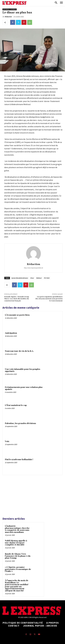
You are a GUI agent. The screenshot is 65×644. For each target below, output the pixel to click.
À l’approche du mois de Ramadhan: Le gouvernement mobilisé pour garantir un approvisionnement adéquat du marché (17, 586)
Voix (7, 441)
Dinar (32, 278)
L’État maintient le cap (16, 405)
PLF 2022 (47, 278)
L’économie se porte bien (17, 315)
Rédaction (8, 17)
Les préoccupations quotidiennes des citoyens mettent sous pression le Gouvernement (49, 299)
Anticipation (11, 333)
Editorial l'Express (10, 9)
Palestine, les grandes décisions (20, 423)
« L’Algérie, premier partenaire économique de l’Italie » (18, 569)
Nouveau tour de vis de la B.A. (19, 351)
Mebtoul (39, 278)
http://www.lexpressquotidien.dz (33, 268)
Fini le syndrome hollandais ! (19, 460)
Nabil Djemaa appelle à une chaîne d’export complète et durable (16, 543)
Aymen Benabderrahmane (20, 278)
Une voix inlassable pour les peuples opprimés (23, 370)
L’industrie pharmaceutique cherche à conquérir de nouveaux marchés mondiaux (17, 529)
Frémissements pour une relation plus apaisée (24, 388)
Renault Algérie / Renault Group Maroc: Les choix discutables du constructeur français (17, 299)
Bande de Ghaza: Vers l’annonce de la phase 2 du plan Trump (18, 556)
